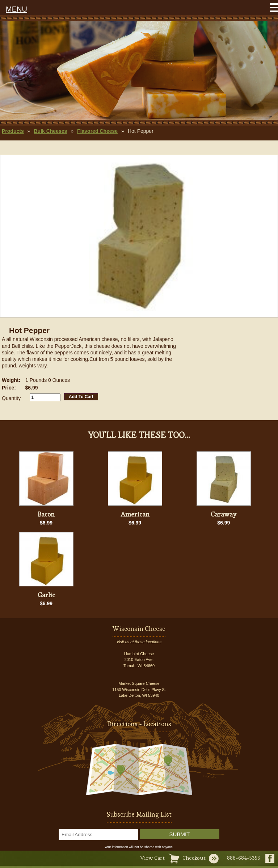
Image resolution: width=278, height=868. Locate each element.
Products (13, 131)
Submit (180, 834)
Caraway (224, 514)
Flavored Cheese (97, 131)
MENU (16, 9)
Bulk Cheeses (50, 131)
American (135, 514)
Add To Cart (81, 397)
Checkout (194, 858)
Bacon (46, 514)
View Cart (152, 858)
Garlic (46, 595)
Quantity (11, 398)
